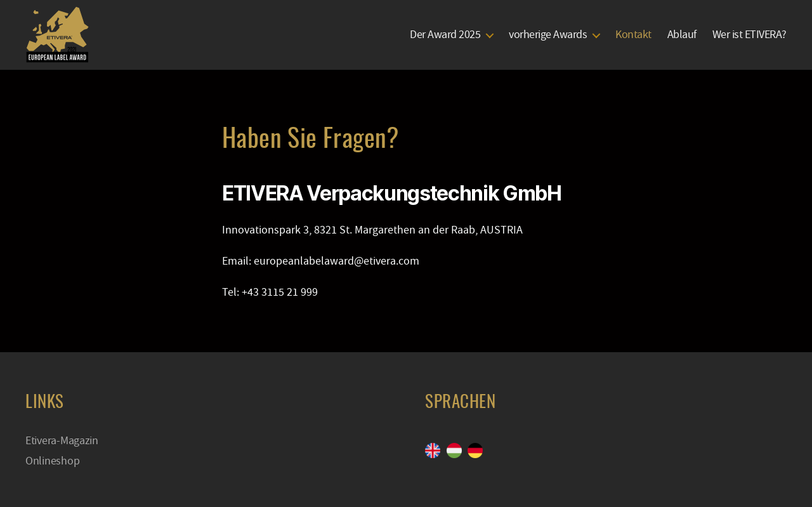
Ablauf (682, 35)
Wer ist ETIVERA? (750, 35)
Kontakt (633, 35)
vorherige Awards (548, 35)
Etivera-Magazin (62, 441)
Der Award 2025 (445, 35)
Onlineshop (52, 461)
